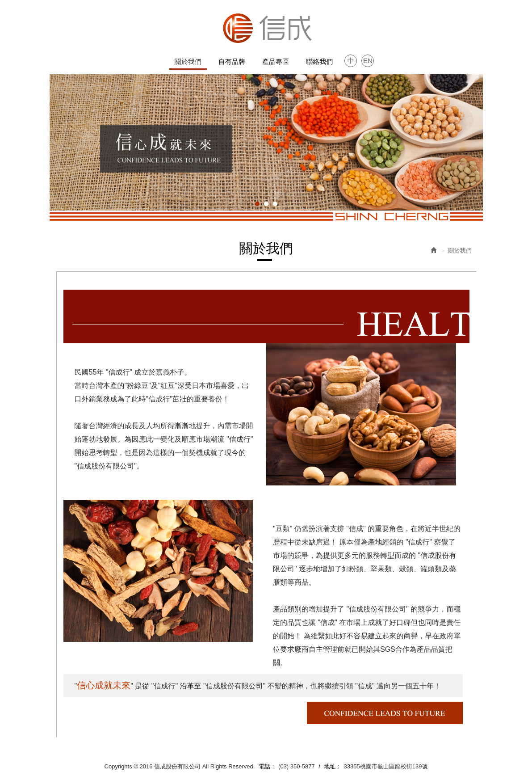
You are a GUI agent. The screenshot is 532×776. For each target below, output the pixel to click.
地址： (333, 766)
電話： (267, 766)
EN (368, 61)
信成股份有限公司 (266, 28)
